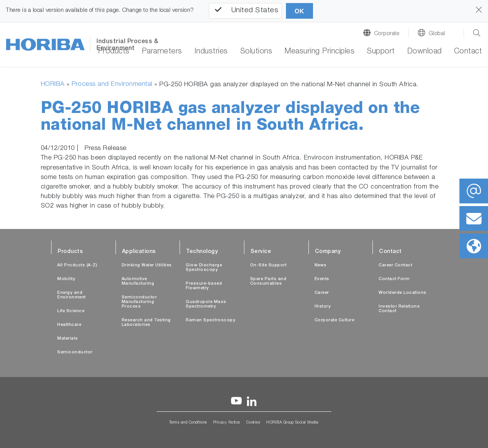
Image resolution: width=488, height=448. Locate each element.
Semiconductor (75, 352)
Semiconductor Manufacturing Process (139, 302)
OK (299, 11)
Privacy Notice (227, 423)
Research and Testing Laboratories (146, 323)
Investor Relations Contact (399, 309)
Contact (468, 52)
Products (114, 52)
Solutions (256, 52)
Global (437, 34)
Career (322, 293)
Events (322, 279)
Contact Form (394, 279)
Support (381, 52)
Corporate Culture (335, 320)
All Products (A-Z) (77, 265)
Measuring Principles (319, 52)
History (323, 307)
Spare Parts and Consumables (268, 281)
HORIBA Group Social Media (292, 423)
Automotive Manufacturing (138, 281)
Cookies (253, 423)
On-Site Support (268, 265)
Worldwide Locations (403, 293)
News (321, 265)
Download (425, 52)
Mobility (66, 279)
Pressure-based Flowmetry (204, 286)
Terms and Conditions (188, 423)
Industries (211, 52)
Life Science (71, 311)
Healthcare (69, 325)
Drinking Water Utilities (147, 265)
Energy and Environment (71, 295)
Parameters (162, 52)
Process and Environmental (112, 85)
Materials (68, 339)
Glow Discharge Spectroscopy (204, 268)
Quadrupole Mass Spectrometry (206, 304)
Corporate (387, 34)
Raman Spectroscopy (210, 320)
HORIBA (53, 85)
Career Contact (395, 265)
